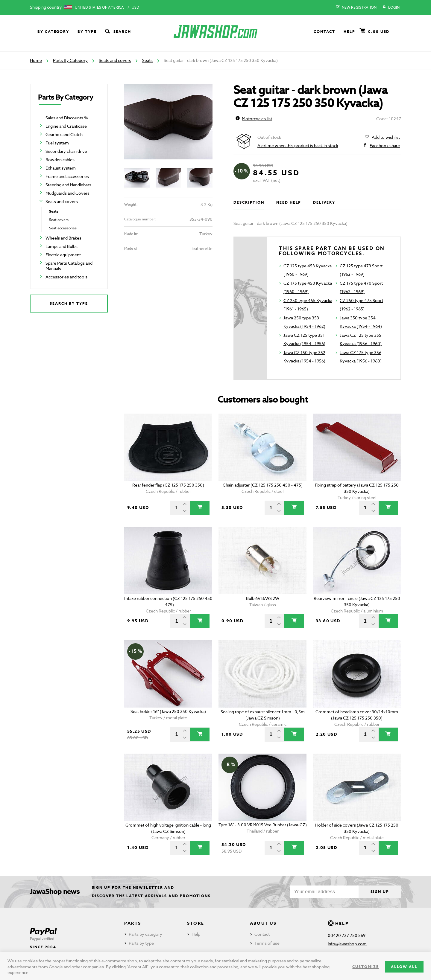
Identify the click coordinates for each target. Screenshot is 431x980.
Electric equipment (63, 255)
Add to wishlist (386, 137)
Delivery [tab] (324, 202)
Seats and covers (115, 60)
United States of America (99, 7)
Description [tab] (249, 202)
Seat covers (59, 220)
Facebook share (385, 146)
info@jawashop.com (347, 944)
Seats (147, 60)
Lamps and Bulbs (62, 246)
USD (135, 7)
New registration (356, 7)
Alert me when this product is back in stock (298, 145)
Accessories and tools (66, 277)
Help (349, 32)
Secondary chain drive (66, 151)
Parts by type (141, 943)
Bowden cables (60, 160)
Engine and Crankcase (66, 126)
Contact (324, 32)
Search (118, 32)
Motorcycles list (254, 119)
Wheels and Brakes (63, 238)
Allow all (404, 967)
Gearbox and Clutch (64, 134)
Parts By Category (70, 60)
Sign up (380, 892)
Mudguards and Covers (67, 193)
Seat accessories (63, 228)
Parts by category (145, 934)
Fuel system (57, 143)
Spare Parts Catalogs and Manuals (69, 266)
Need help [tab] (289, 202)
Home (36, 60)
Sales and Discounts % (67, 118)
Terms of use (267, 943)
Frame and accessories (67, 176)
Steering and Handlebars (68, 185)
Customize (365, 967)
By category (53, 32)
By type (87, 32)
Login (391, 7)
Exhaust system (61, 168)
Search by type (69, 303)
